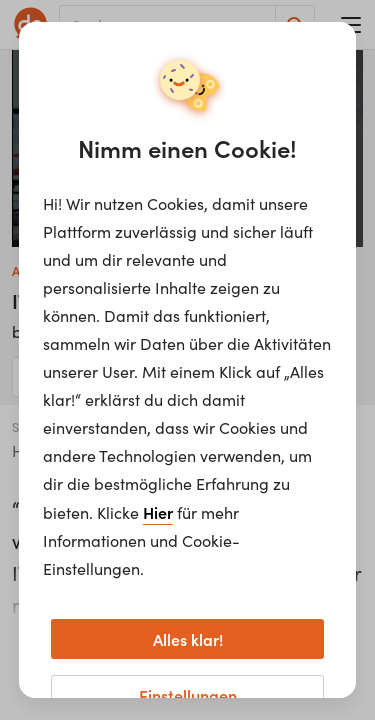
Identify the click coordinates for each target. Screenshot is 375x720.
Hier (158, 512)
